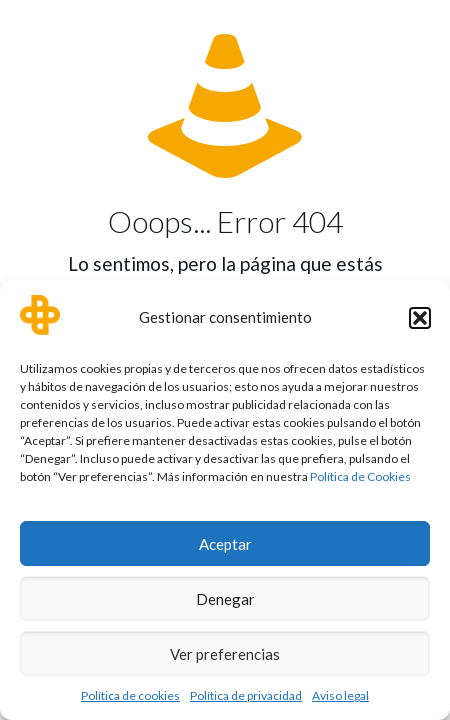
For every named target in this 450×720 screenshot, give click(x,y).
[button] (420, 318)
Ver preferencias (225, 654)
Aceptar (225, 544)
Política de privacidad (246, 695)
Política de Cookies (360, 476)
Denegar (225, 599)
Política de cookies (130, 695)
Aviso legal (340, 695)
